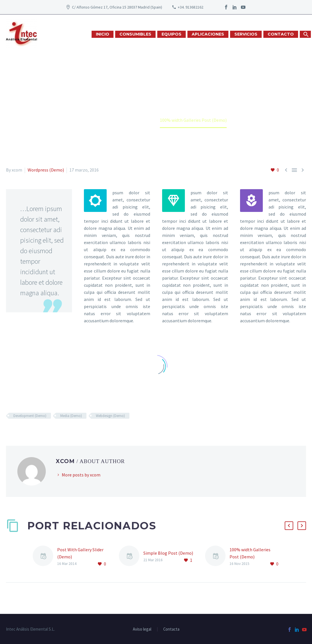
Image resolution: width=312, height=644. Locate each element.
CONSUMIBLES (135, 34)
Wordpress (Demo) (46, 170)
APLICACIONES (208, 34)
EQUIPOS (172, 34)
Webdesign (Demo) (110, 416)
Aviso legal (142, 629)
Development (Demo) (30, 416)
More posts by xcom (81, 475)
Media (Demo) (71, 416)
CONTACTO (281, 34)
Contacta (171, 629)
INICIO (103, 34)
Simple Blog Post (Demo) (168, 553)
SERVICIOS (246, 34)
